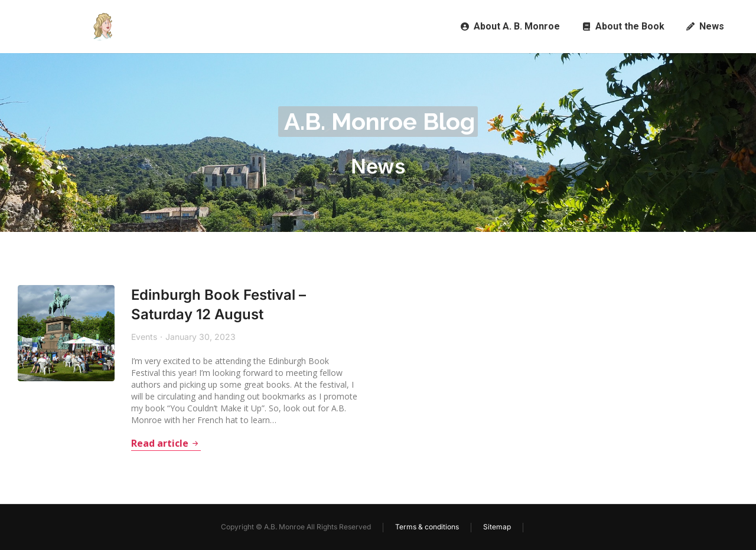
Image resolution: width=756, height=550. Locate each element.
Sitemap (497, 527)
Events (134, 337)
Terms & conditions (427, 527)
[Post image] (61, 328)
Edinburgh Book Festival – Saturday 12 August (209, 305)
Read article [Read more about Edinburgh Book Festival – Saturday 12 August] (156, 444)
